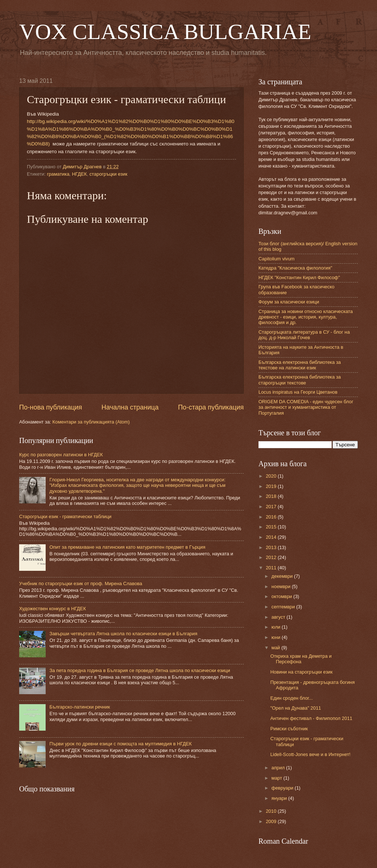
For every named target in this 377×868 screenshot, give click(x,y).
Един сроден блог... (291, 698)
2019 (272, 486)
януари (280, 798)
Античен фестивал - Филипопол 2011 (311, 718)
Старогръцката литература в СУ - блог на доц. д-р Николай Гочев (304, 335)
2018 (272, 496)
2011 (272, 568)
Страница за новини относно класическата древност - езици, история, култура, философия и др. (306, 317)
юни (276, 637)
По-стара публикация (211, 407)
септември (284, 607)
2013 (272, 547)
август (279, 617)
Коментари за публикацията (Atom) (91, 422)
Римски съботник (289, 729)
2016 (272, 517)
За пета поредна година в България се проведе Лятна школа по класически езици (140, 670)
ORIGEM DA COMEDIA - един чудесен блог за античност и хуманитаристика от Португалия (306, 407)
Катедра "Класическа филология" (295, 268)
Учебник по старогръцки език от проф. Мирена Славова (81, 584)
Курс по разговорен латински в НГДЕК (61, 455)
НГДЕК (80, 174)
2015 (272, 527)
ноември (281, 586)
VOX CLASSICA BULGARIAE (165, 32)
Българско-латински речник (80, 707)
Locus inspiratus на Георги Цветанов (298, 392)
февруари (283, 788)
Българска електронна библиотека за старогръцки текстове (300, 380)
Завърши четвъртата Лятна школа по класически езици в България (123, 634)
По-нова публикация (51, 407)
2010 (272, 811)
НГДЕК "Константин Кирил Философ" (299, 277)
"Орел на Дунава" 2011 (296, 708)
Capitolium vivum (276, 259)
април (279, 768)
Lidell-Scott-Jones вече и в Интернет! (310, 754)
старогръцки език (108, 174)
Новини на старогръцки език (301, 672)
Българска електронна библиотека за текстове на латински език (300, 365)
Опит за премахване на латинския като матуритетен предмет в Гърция (127, 547)
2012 (272, 557)
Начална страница (130, 407)
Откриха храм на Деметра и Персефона (301, 659)
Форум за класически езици (289, 302)
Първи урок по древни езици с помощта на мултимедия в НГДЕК (121, 744)
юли (276, 627)
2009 (272, 821)
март (277, 778)
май (276, 648)
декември (283, 576)
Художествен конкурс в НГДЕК (52, 609)
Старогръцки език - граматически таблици (65, 516)
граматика (58, 174)
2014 (272, 537)
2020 (272, 476)
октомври (282, 596)
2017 (272, 507)
